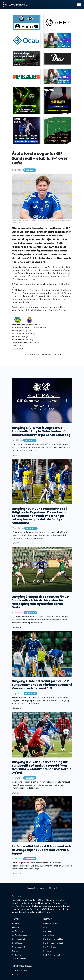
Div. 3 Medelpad (50, 947)
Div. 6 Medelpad (18, 947)
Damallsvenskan (50, 923)
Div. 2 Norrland (17, 931)
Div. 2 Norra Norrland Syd (53, 939)
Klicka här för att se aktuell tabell (42, 355)
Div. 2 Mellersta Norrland (53, 943)
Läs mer (17, 455)
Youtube (54, 888)
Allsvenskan (16, 923)
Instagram (42, 888)
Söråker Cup (17, 955)
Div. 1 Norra (48, 931)
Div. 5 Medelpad (18, 943)
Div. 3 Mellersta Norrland (21, 935)
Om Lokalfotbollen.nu (20, 970)
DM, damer (48, 951)
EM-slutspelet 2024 (20, 959)
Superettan (30, 170)
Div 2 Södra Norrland (52, 955)
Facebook (30, 888)
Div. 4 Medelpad (18, 939)
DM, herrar (16, 951)
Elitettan (47, 927)
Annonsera (16, 974)
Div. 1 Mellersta (49, 935)
